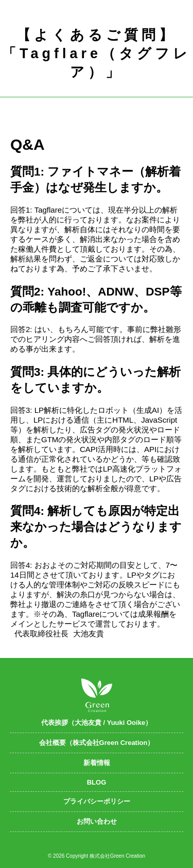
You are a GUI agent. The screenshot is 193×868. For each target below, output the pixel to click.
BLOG (97, 782)
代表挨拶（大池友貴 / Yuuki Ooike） (97, 723)
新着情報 (97, 763)
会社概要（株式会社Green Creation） (97, 743)
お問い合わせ (97, 821)
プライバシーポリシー (97, 801)
